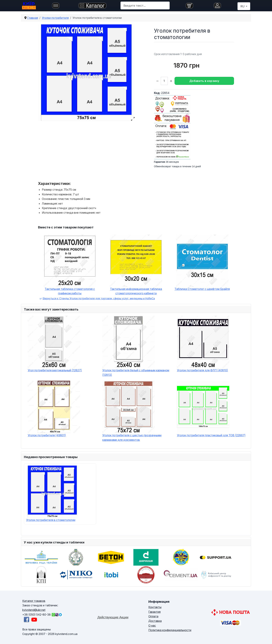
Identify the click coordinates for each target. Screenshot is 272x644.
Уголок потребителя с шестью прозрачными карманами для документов (132, 438)
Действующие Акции (113, 617)
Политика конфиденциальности (170, 630)
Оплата (153, 616)
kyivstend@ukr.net (34, 610)
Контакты (155, 607)
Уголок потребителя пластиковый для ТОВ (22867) (211, 435)
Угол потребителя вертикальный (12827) (55, 370)
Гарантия (154, 612)
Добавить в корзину (204, 81)
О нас (152, 626)
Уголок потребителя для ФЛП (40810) (202, 370)
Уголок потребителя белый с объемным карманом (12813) (136, 373)
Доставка (155, 621)
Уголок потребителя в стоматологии (51, 520)
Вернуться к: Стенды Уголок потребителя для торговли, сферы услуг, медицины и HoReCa (97, 298)
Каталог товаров (34, 601)
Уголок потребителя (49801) (47, 435)
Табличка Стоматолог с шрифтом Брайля (202, 289)
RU (243, 6)
